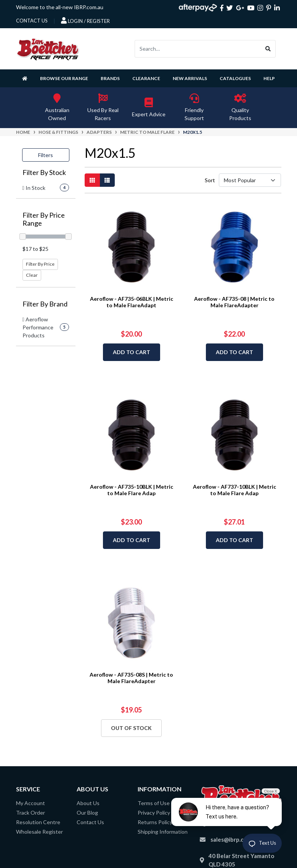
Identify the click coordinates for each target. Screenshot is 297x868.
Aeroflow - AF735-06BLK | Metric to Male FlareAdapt (132, 302)
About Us (88, 803)
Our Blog (87, 813)
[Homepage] (26, 78)
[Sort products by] (250, 180)
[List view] (107, 180)
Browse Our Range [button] (64, 78)
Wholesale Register (39, 832)
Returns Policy (155, 822)
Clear (32, 275)
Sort (210, 180)
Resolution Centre (38, 822)
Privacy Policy (154, 813)
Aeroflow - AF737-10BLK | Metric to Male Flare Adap (234, 490)
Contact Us (90, 822)
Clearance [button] (146, 78)
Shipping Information (163, 832)
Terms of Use (154, 803)
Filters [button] (46, 155)
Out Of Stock (131, 728)
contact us (32, 21)
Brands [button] (110, 78)
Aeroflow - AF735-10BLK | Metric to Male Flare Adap (132, 490)
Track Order (31, 813)
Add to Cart (132, 352)
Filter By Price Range (44, 219)
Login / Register (85, 21)
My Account (31, 803)
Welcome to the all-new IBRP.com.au (60, 7)
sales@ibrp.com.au (235, 839)
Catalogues (235, 78)
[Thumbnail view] (92, 180)
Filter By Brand (45, 304)
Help (269, 78)
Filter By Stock (44, 172)
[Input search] (198, 49)
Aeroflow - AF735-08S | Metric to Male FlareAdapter (131, 678)
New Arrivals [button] (190, 78)
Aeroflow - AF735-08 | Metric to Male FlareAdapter (234, 302)
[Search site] (268, 49)
